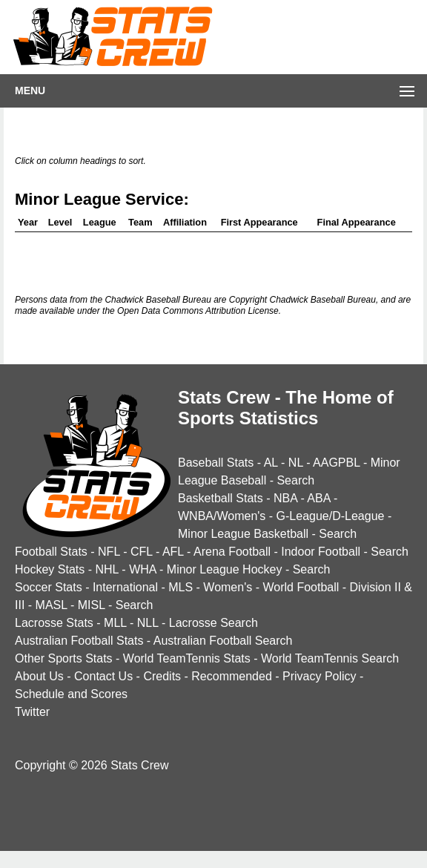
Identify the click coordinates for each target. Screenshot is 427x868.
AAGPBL (336, 463)
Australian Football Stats (79, 641)
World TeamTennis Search (330, 658)
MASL (52, 605)
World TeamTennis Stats (187, 658)
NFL (109, 552)
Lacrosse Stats (54, 623)
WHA (142, 569)
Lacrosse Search (213, 623)
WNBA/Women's (222, 516)
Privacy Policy (320, 676)
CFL (142, 552)
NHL (106, 569)
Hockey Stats (50, 569)
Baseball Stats (216, 463)
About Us (39, 676)
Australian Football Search (223, 641)
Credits (162, 676)
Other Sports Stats (64, 658)
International (125, 587)
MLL (115, 623)
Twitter (32, 712)
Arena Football (232, 552)
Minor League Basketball (243, 534)
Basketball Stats (221, 498)
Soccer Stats (49, 587)
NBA (285, 498)
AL (271, 463)
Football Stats (51, 552)
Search (295, 480)
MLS (181, 587)
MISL (92, 605)
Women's (228, 587)
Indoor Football (321, 552)
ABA (318, 498)
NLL (148, 623)
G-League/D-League (331, 516)
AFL (173, 552)
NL (296, 463)
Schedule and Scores (71, 694)
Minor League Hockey (225, 569)
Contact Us (103, 676)
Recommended (232, 676)
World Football (301, 587)
